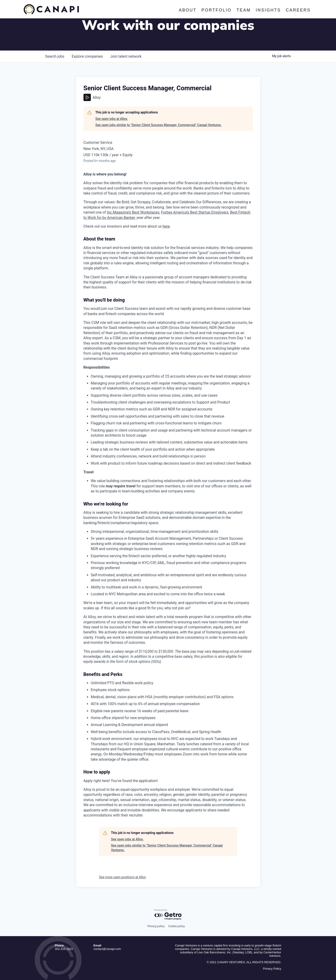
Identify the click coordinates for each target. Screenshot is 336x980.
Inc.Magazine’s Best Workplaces (133, 212)
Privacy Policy (272, 969)
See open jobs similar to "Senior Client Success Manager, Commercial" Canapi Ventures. (159, 125)
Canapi (51, 9)
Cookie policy (177, 926)
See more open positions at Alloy (123, 877)
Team (244, 10)
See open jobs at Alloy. (112, 119)
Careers (298, 10)
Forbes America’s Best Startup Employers (195, 212)
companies (87, 56)
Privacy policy (156, 926)
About (188, 10)
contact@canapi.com (107, 949)
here (166, 226)
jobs (55, 56)
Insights (268, 10)
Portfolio (217, 10)
